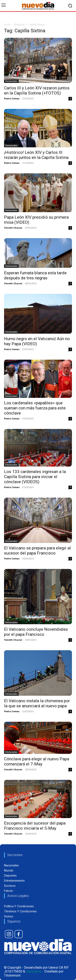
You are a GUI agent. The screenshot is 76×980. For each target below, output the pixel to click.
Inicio (7, 24)
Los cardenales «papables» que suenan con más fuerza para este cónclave (35, 408)
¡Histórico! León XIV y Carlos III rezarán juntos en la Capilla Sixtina (36, 155)
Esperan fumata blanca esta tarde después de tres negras (35, 275)
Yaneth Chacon (13, 228)
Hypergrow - (35, 971)
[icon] (9, 934)
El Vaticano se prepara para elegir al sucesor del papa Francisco (37, 551)
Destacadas (11, 81)
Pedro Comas (12, 98)
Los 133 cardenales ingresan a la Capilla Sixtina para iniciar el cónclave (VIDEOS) (35, 477)
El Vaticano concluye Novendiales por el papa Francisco (36, 632)
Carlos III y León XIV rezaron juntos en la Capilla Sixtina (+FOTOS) (37, 91)
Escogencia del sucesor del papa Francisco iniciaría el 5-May (35, 826)
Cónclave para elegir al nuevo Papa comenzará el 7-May (37, 761)
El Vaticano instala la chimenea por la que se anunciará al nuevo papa (37, 703)
